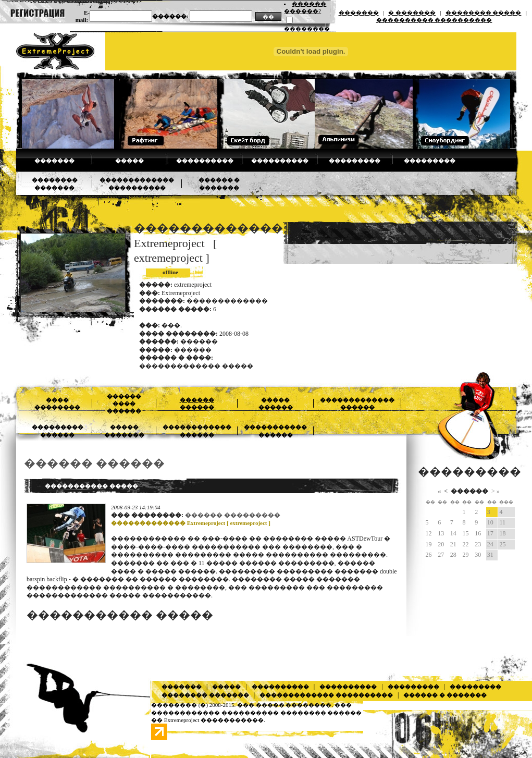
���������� (205, 161)
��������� (355, 161)
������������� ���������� (326, 695)
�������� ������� (205, 695)
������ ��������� (233, 515)
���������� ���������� (434, 20)
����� (129, 161)
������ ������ (94, 463)
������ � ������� (445, 695)
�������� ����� (484, 13)
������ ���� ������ (124, 404)
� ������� (412, 13)
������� (359, 13)
